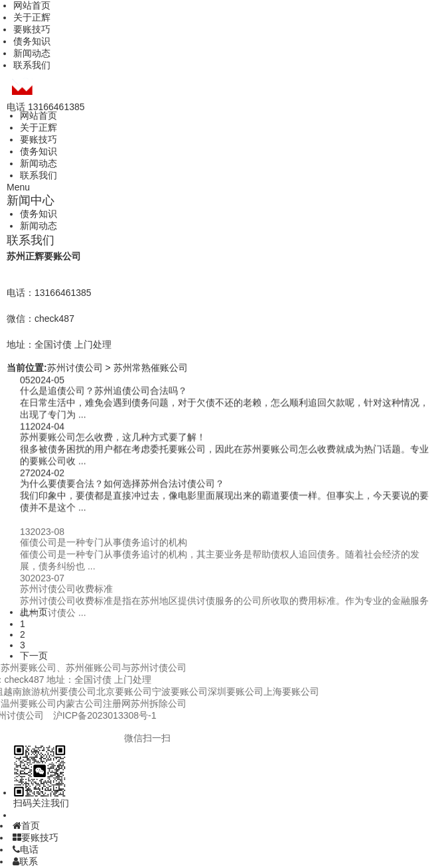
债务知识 (32, 41)
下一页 (34, 656)
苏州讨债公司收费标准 (66, 597)
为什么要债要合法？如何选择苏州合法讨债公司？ (122, 484)
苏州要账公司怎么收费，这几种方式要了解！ (113, 438)
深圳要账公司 (157, 691)
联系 (25, 861)
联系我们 (32, 65)
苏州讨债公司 (75, 368)
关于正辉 (32, 17)
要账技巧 (32, 29)
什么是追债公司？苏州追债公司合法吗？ (104, 392)
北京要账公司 (46, 691)
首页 (26, 826)
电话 (26, 849)
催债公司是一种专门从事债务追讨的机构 (104, 551)
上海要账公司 (213, 691)
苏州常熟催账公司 (151, 368)
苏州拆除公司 (80, 703)
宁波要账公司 (102, 691)
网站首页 (32, 5)
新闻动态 (32, 53)
